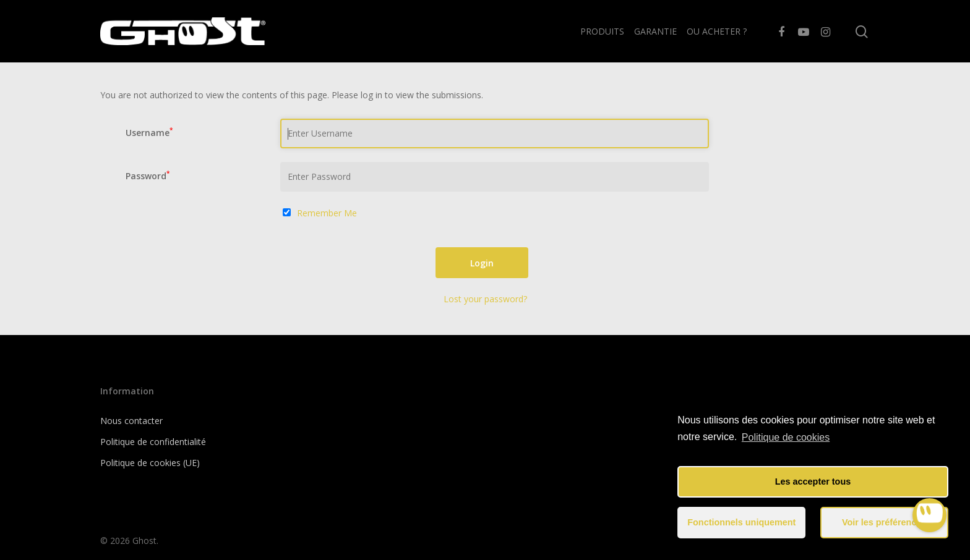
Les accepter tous (813, 482)
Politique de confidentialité (153, 442)
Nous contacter (131, 421)
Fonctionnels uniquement (741, 522)
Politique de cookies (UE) (150, 463)
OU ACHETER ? (717, 31)
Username (149, 133)
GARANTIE (655, 31)
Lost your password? (485, 299)
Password (148, 176)
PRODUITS (602, 31)
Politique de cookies (786, 437)
